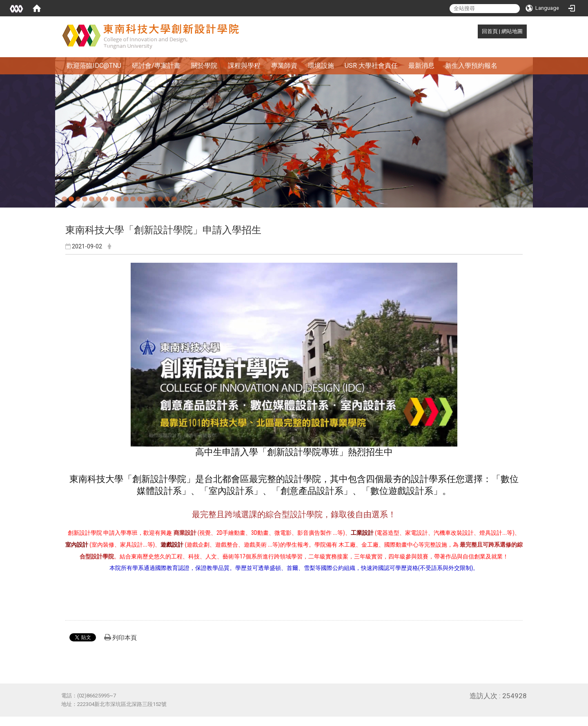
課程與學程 (244, 66)
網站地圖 (512, 31)
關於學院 (204, 66)
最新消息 (421, 66)
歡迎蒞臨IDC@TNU (94, 66)
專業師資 (284, 66)
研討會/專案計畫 (156, 66)
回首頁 (490, 31)
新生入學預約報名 (471, 66)
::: (478, 31)
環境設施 (321, 66)
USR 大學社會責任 (371, 66)
